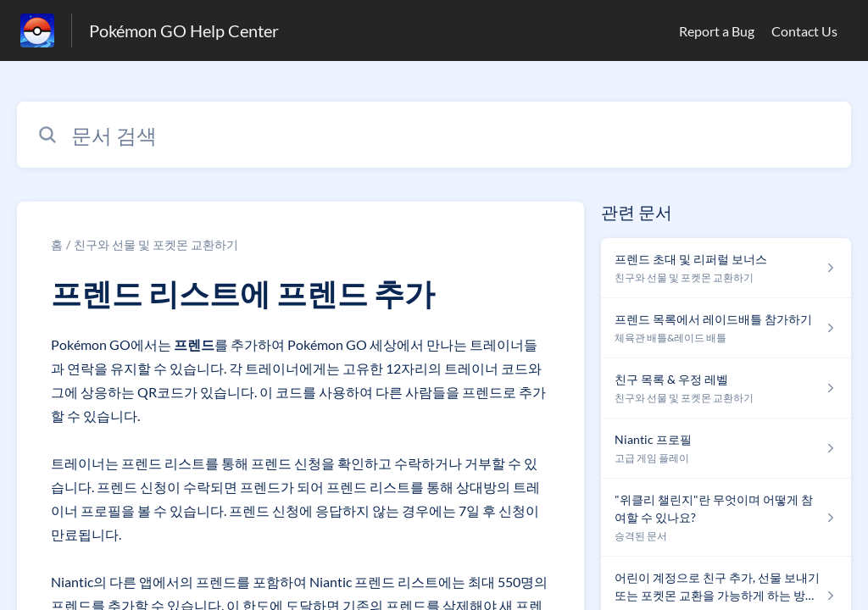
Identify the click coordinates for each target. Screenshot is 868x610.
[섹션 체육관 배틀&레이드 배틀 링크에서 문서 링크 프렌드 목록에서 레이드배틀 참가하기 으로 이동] (726, 328)
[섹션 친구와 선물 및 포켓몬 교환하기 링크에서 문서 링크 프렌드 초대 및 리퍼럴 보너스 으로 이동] (726, 268)
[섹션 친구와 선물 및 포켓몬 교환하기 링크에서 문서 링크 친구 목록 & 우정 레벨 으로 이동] (726, 388)
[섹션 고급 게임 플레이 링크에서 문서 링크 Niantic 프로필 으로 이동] (726, 449)
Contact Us (804, 31)
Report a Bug (717, 31)
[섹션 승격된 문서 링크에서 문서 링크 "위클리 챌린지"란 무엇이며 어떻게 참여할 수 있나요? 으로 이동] (726, 518)
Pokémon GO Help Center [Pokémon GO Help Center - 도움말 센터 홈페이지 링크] (184, 30)
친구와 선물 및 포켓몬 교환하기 (156, 244)
